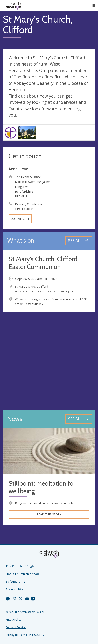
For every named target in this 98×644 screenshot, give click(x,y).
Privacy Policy (13, 620)
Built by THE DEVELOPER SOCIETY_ (25, 635)
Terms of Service (16, 627)
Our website (20, 219)
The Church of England (22, 566)
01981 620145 (24, 209)
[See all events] (79, 241)
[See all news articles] (79, 419)
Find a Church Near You (22, 574)
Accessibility (14, 589)
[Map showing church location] (49, 361)
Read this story (49, 514)
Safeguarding (15, 582)
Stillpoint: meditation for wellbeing (42, 487)
